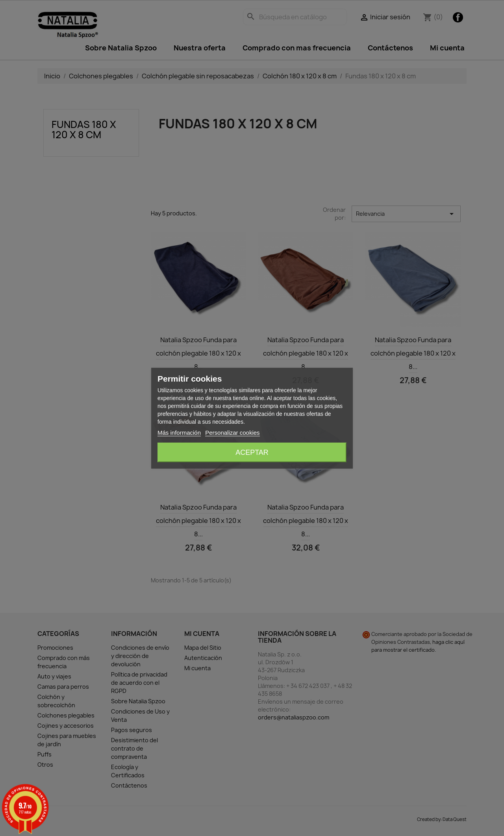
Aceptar (252, 452)
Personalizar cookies (232, 433)
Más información (179, 433)
